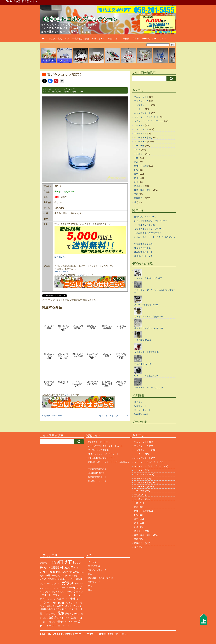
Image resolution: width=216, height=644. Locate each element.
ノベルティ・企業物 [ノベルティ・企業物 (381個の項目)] (66, 599)
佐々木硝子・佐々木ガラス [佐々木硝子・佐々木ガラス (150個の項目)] (65, 606)
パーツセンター (149, 39)
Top (8, 1)
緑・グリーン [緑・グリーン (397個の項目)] (48, 613)
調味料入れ (139, 198)
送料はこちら (61, 257)
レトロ (34, 1)
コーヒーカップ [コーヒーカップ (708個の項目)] (70, 588)
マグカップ (139, 154)
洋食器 (17, 1)
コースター (139, 125)
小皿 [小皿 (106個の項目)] (80, 606)
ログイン (138, 402)
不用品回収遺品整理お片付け (148, 233)
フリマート (92, 634)
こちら (80, 275)
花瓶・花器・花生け (143, 190)
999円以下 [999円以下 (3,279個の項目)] (62, 562)
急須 (136, 162)
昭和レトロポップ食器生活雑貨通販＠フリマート (62, 634)
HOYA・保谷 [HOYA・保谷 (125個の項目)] (72, 576)
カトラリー (139, 109)
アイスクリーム (141, 101)
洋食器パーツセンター (144, 256)
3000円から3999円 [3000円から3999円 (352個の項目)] (61, 572)
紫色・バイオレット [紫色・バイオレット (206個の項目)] (72, 609)
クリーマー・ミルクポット (147, 117)
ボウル (137, 150)
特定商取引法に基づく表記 (100, 578)
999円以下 (53, 92)
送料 (118, 39)
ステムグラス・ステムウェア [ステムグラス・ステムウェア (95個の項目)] (51, 592)
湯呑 (136, 174)
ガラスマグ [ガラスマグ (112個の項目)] (79, 584)
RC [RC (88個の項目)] (79, 576)
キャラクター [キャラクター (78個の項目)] (45, 588)
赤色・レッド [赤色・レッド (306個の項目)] (62, 618)
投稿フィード (140, 406)
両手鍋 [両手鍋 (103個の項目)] (50, 606)
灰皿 (136, 178)
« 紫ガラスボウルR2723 (53, 416)
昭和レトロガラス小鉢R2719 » (114, 416)
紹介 (110, 39)
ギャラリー (93, 562)
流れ (67, 39)
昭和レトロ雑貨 (141, 166)
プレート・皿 (140, 141)
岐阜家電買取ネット (143, 252)
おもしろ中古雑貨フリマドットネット (152, 221)
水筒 (136, 170)
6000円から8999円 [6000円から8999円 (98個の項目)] (58, 576)
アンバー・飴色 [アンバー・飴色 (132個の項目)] (73, 579)
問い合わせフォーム (97, 570)
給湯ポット (139, 186)
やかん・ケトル (141, 97)
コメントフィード (142, 410)
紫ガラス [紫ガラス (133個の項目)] (57, 609)
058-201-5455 (61, 272)
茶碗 (136, 194)
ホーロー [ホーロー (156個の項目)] (75, 603)
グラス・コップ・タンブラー (66, 89)
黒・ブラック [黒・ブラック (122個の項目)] (64, 626)
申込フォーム (98, 39)
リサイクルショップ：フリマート (150, 229)
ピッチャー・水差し (143, 138)
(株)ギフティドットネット (146, 217)
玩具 (136, 182)
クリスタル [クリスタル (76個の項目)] (54, 588)
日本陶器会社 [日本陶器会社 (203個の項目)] (46, 609)
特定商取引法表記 (81, 39)
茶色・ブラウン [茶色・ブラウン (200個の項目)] (73, 614)
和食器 (25, 1)
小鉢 (136, 158)
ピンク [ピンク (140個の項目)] (68, 603)
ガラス (61, 92)
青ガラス (68, 92)
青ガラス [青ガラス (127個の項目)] (53, 622)
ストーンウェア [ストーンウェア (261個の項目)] (72, 592)
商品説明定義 (56, 39)
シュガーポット (141, 129)
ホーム (43, 39)
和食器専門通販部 (142, 248)
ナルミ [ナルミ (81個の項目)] (50, 599)
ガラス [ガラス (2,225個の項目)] (68, 583)
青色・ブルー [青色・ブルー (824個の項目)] (67, 622)
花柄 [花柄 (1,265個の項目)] (61, 613)
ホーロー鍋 (139, 146)
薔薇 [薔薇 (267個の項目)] (51, 618)
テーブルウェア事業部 (144, 225)
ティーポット (140, 133)
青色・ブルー (78, 92)
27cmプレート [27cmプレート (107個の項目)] (46, 563)
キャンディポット (142, 113)
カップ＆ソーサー (142, 105)
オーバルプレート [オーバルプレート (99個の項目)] (54, 584)
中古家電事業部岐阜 (143, 244)
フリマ (163, 39)
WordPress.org (141, 414)
